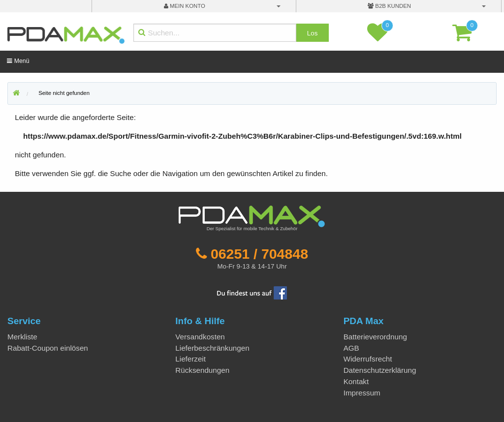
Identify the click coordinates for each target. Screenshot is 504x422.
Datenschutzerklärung (380, 370)
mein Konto (185, 6)
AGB (351, 348)
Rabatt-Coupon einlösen (48, 348)
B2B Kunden (389, 6)
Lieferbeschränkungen (212, 348)
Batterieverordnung (375, 337)
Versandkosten (200, 337)
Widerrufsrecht (368, 359)
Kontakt (356, 381)
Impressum (362, 393)
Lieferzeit (190, 359)
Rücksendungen (202, 370)
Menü (18, 61)
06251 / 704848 (259, 254)
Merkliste (22, 337)
